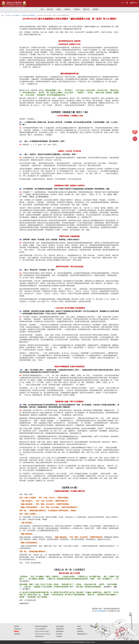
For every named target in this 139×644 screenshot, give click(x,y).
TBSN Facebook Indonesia (43, 634)
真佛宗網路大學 (39, 636)
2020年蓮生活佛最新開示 (28, 15)
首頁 (3, 15)
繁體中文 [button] (134, 3)
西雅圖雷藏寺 (60, 631)
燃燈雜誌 (80, 629)
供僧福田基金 (18, 629)
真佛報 (79, 626)
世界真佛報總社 (101, 611)
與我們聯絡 (17, 634)
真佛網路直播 (60, 629)
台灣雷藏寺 (59, 636)
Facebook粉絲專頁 (40, 629)
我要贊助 (16, 626)
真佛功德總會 (60, 626)
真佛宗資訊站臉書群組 (41, 626)
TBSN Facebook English (42, 631)
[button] (50, 9)
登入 (123, 3)
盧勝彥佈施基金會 (82, 634)
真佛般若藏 (80, 631)
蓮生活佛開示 (16, 15)
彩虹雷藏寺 (59, 634)
